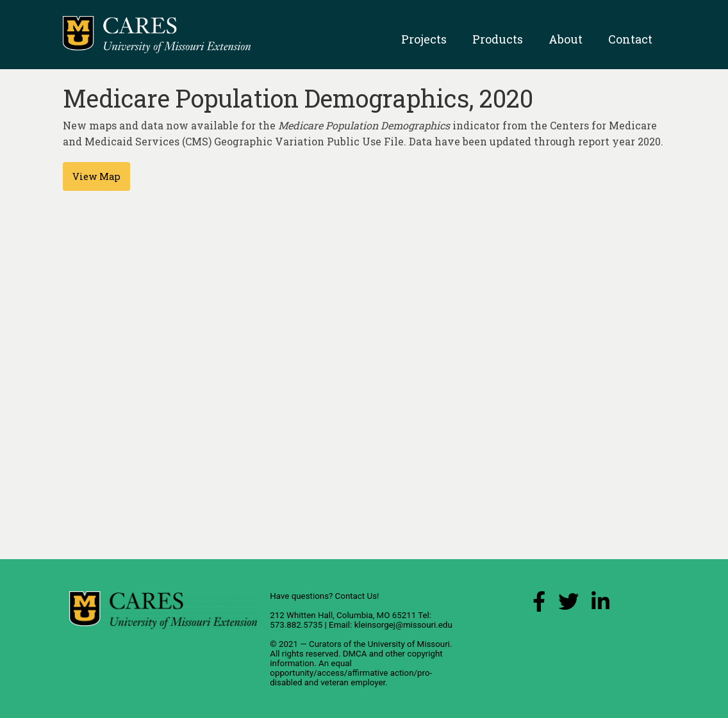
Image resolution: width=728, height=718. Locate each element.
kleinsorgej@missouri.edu (403, 625)
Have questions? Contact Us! (324, 596)
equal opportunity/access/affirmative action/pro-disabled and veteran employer (351, 673)
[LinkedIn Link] (600, 605)
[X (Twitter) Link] (568, 605)
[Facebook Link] (539, 605)
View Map (96, 176)
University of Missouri (409, 644)
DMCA (355, 654)
